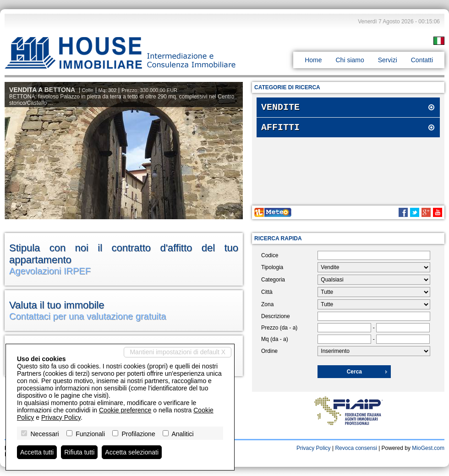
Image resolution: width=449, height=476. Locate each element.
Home (313, 60)
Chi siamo (350, 60)
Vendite (280, 108)
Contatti (422, 60)
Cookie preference (125, 410)
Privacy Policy (314, 448)
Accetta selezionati (132, 452)
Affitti (280, 130)
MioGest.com (428, 448)
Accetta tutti (37, 452)
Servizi (388, 60)
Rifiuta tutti (79, 452)
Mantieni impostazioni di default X (178, 352)
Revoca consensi (356, 448)
